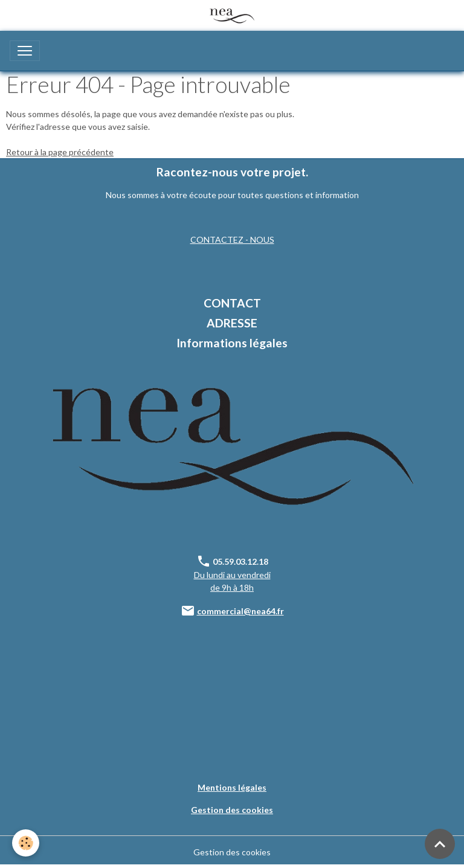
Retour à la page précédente (60, 152)
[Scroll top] (440, 844)
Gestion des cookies (232, 852)
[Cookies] (26, 843)
